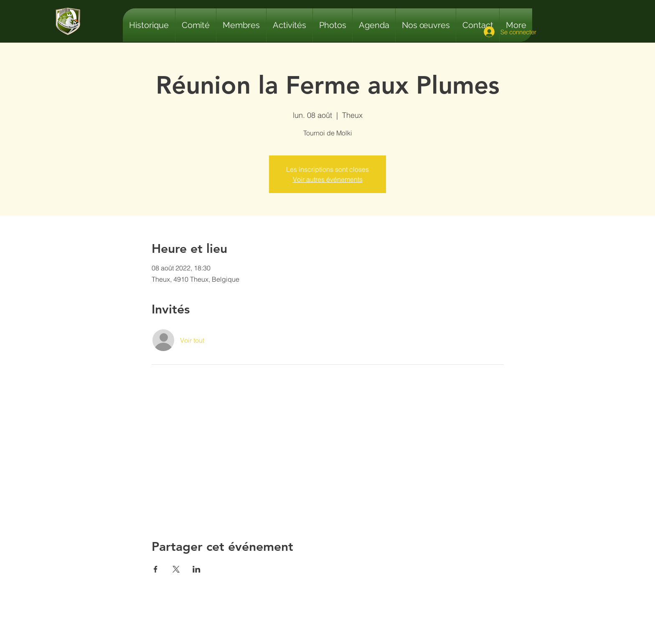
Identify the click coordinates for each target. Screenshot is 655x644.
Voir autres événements (328, 179)
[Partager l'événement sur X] (176, 569)
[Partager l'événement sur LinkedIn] (197, 569)
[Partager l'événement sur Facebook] (156, 569)
